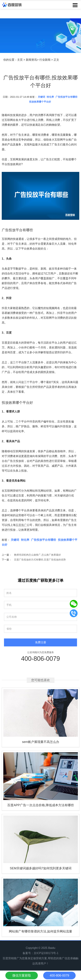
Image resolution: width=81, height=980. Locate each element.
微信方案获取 (22, 976)
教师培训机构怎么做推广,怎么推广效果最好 (37, 555)
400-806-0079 (40, 659)
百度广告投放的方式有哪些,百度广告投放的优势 (40, 560)
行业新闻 (45, 60)
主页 (20, 60)
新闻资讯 (31, 60)
